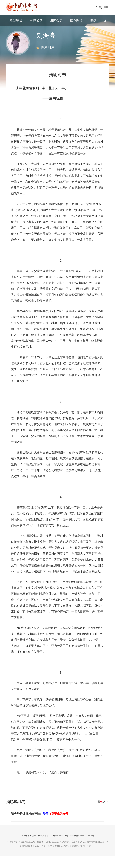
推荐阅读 (76, 20)
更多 (93, 20)
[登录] (99, 7)
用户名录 (36, 20)
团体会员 (56, 20)
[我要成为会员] (60, 825)
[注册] (106, 7)
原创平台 (16, 20)
